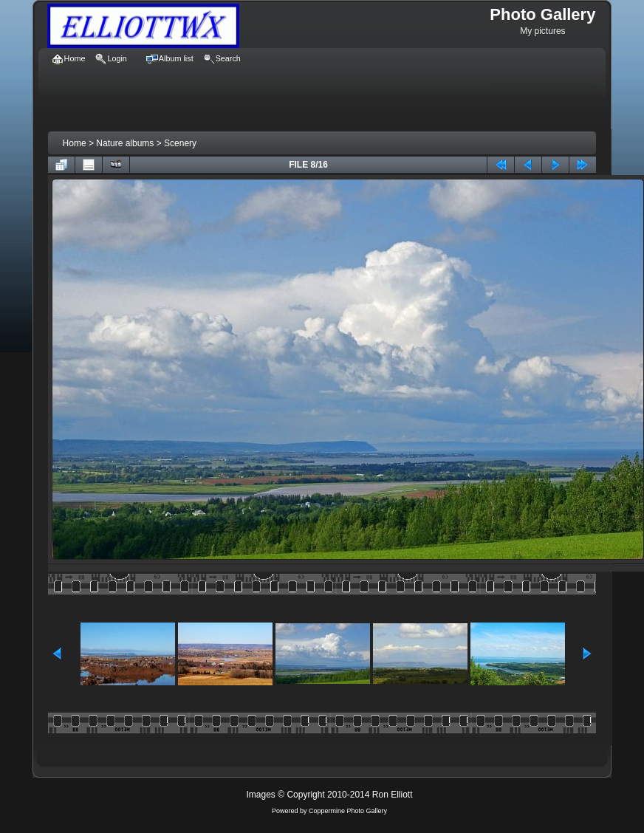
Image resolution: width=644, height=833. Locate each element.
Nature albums (125, 143)
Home (75, 143)
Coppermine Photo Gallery (348, 811)
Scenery (180, 143)
